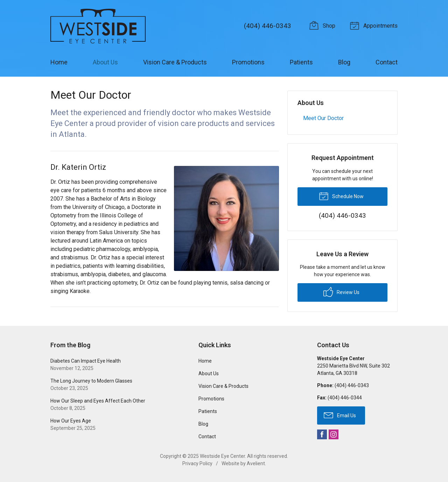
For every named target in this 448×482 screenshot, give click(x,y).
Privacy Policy (197, 463)
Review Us (341, 292)
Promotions (248, 62)
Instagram (334, 434)
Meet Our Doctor (323, 118)
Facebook (322, 434)
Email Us (340, 415)
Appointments (375, 25)
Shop (323, 25)
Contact (387, 62)
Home (59, 62)
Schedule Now (341, 196)
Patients (301, 62)
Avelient (256, 463)
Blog (344, 62)
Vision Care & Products (175, 62)
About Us (105, 62)
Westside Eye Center (222, 456)
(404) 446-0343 (268, 26)
